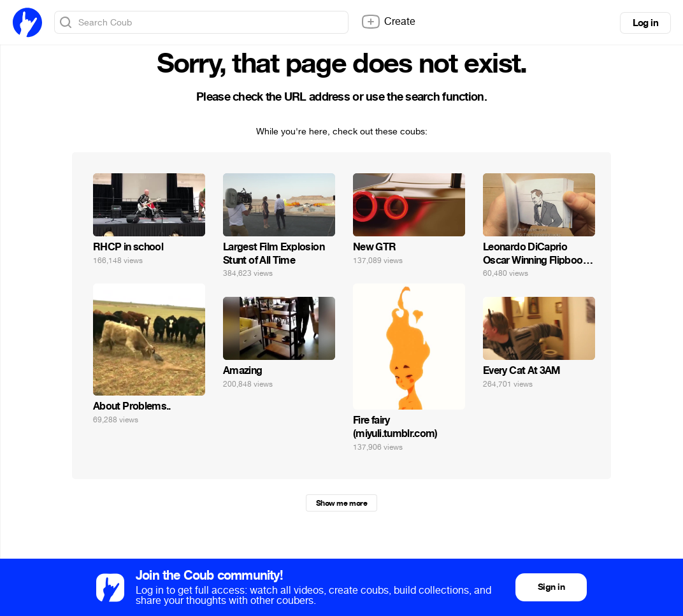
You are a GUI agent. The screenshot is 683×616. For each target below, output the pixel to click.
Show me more (341, 503)
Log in (645, 23)
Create (388, 22)
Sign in (551, 587)
